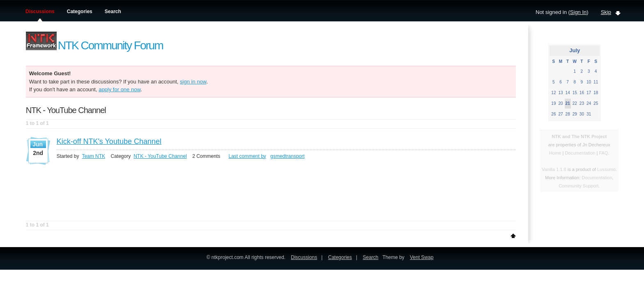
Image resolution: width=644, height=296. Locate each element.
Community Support (578, 186)
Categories (80, 12)
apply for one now (120, 89)
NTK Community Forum (110, 45)
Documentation (581, 153)
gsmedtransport (287, 156)
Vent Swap (422, 257)
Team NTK (93, 156)
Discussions (40, 12)
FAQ (603, 153)
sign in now (193, 82)
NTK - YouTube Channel (160, 156)
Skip (606, 12)
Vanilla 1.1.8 (554, 169)
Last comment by (247, 156)
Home (555, 153)
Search (113, 12)
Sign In (578, 12)
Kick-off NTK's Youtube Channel (109, 141)
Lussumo (606, 169)
